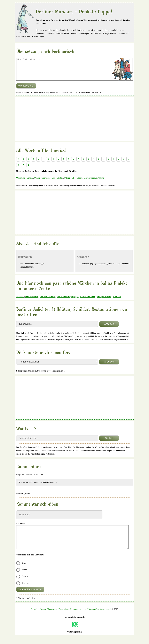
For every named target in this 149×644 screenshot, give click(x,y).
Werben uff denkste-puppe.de (99, 614)
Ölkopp (67, 182)
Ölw (86, 182)
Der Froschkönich (48, 301)
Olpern (80, 182)
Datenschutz (64, 614)
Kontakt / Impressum (48, 614)
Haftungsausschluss (78, 614)
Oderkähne (46, 182)
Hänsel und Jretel (88, 301)
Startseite (20, 301)
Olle (73, 182)
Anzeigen (109, 328)
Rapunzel (117, 301)
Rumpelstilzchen (104, 301)
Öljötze (60, 182)
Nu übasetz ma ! (26, 90)
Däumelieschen (32, 301)
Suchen (109, 443)
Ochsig (37, 182)
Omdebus (93, 182)
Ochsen (30, 182)
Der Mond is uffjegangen (68, 301)
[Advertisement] (74, 123)
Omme (101, 182)
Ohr (54, 182)
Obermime (21, 182)
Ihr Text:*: (21, 528)
